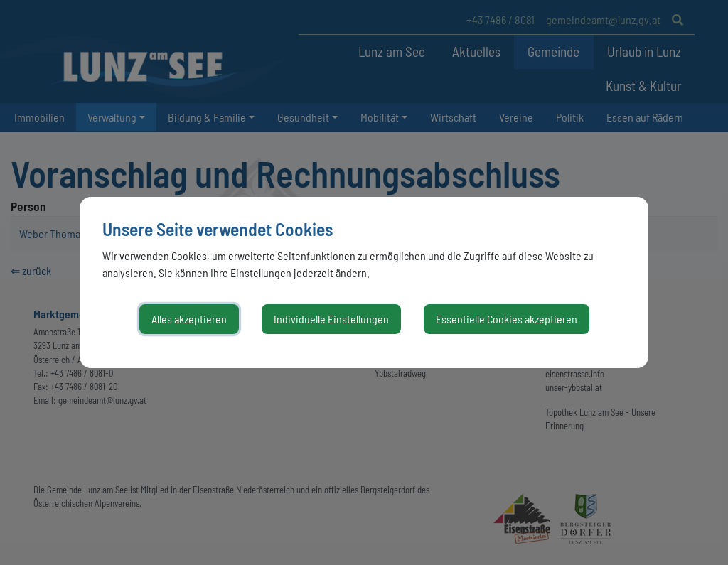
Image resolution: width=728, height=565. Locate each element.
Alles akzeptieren (189, 319)
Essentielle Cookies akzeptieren (507, 319)
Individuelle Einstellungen (331, 319)
